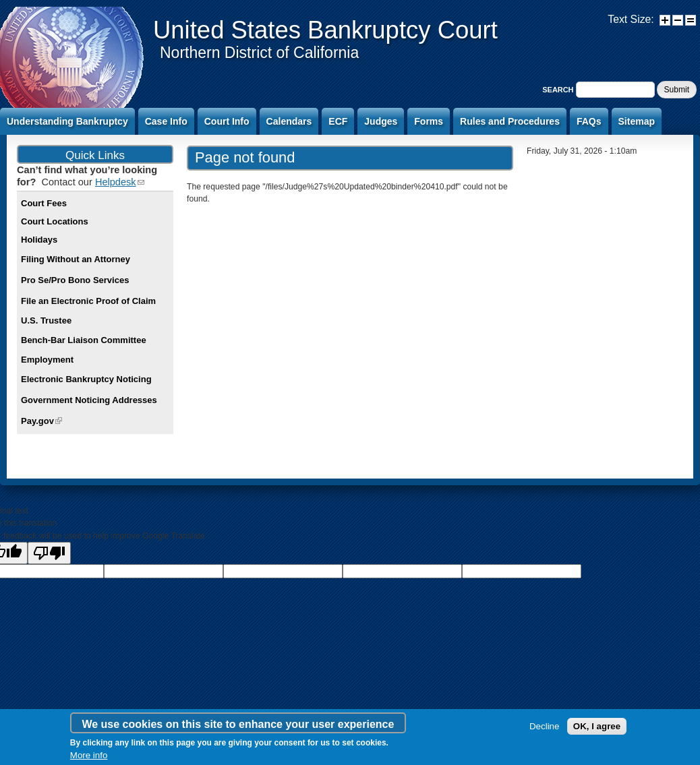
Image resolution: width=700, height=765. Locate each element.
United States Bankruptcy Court (325, 30)
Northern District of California (259, 53)
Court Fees (44, 203)
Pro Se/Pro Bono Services (75, 280)
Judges (381, 121)
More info (89, 755)
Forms (429, 121)
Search (559, 90)
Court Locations (55, 221)
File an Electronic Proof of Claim (88, 301)
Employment (47, 360)
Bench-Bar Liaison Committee (84, 340)
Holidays (39, 240)
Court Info (227, 121)
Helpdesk (120, 182)
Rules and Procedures (510, 121)
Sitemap (637, 121)
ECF (338, 121)
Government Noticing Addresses (89, 400)
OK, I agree (597, 726)
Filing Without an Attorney (76, 259)
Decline (544, 726)
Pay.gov (41, 421)
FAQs (589, 121)
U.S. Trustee (46, 320)
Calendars (289, 121)
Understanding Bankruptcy (67, 121)
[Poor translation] (49, 553)
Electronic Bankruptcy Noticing (86, 379)
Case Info (166, 121)
